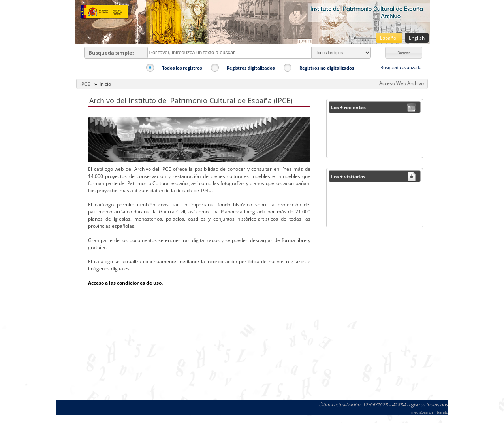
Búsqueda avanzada (401, 67)
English (417, 38)
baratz (442, 412)
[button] (404, 53)
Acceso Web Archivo (402, 83)
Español (389, 38)
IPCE (85, 84)
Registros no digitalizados (327, 68)
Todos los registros (182, 68)
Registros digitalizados (251, 68)
